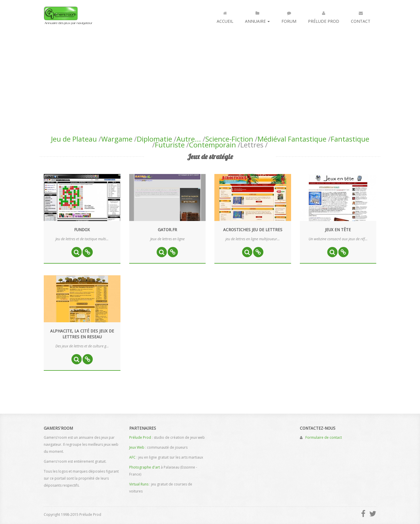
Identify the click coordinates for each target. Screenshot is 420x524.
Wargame (117, 139)
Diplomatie (154, 139)
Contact (361, 16)
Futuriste (170, 145)
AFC (132, 457)
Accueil (225, 16)
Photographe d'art (145, 467)
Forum (289, 16)
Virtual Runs (139, 484)
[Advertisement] (210, 75)
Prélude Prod (324, 16)
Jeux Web (137, 447)
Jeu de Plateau (74, 139)
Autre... (189, 139)
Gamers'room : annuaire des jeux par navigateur (68, 15)
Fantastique (350, 139)
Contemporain (212, 145)
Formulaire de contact (324, 437)
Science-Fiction (229, 139)
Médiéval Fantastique (292, 139)
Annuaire (257, 16)
